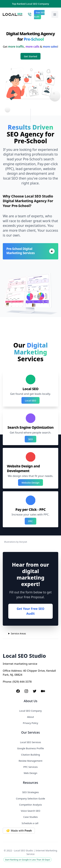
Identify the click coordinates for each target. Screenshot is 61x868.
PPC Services (31, 767)
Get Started (30, 56)
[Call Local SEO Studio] (30, 14)
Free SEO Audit (39, 15)
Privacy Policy (31, 723)
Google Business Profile (30, 748)
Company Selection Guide (30, 798)
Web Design (30, 773)
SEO (30, 439)
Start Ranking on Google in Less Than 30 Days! (28, 860)
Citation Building (31, 755)
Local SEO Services (30, 742)
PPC (31, 521)
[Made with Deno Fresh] (30, 831)
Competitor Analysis (31, 805)
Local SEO (30, 400)
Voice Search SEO (31, 811)
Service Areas (18, 633)
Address (16, 671)
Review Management (30, 761)
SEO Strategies (31, 792)
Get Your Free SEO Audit (30, 611)
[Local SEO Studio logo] (13, 14)
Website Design (31, 482)
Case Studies (30, 817)
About (30, 717)
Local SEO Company (30, 711)
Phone (7, 682)
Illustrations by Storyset (16, 542)
